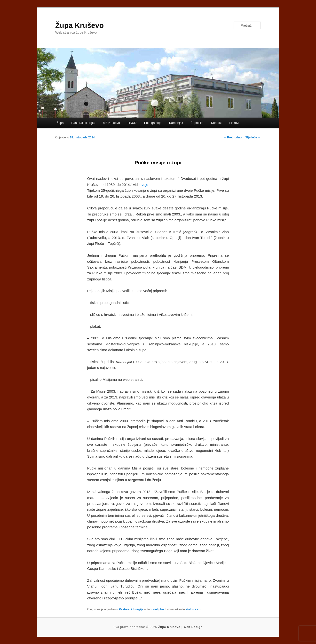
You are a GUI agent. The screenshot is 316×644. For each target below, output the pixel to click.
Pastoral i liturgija (83, 123)
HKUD (132, 123)
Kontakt (216, 123)
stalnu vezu (194, 609)
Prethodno (233, 137)
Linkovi (234, 123)
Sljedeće (253, 137)
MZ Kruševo (111, 123)
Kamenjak (176, 123)
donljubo (158, 609)
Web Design (193, 627)
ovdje (144, 185)
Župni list (197, 123)
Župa (60, 123)
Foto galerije (153, 123)
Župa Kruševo (79, 25)
